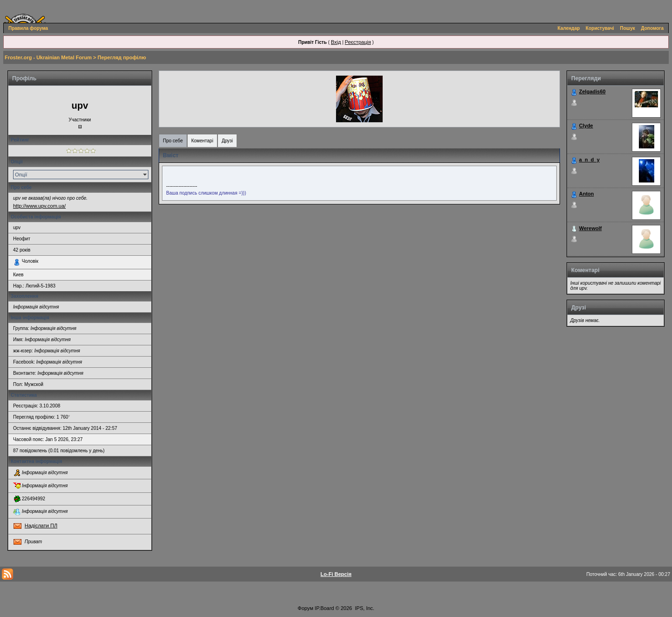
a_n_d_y (589, 160)
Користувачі (600, 28)
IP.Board (324, 608)
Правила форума (28, 28)
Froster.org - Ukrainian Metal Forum (48, 57)
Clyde (586, 126)
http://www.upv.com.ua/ (39, 206)
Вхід (336, 42)
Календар (569, 28)
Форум (305, 608)
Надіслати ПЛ (41, 526)
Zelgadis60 (592, 91)
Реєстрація (358, 42)
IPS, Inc (364, 608)
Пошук (628, 28)
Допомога (652, 28)
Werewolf (591, 228)
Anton (587, 194)
